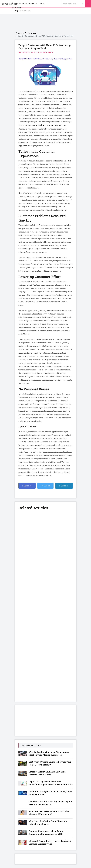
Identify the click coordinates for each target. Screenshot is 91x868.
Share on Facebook (27, 487)
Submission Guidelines (25, 4)
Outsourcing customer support (47, 125)
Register (17, 8)
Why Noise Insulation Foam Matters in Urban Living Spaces (48, 823)
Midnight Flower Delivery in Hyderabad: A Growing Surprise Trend (50, 842)
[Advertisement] (46, 23)
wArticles (5, 4)
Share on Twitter (45, 487)
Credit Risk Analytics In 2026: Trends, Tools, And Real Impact (51, 793)
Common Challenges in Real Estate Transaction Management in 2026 (46, 832)
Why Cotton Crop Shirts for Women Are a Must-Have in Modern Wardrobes (49, 753)
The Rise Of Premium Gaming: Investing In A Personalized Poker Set (51, 803)
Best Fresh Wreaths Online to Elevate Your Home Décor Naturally (50, 763)
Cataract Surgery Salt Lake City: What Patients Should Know (48, 773)
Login (43, 4)
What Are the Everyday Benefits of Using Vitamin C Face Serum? (49, 813)
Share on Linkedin (64, 487)
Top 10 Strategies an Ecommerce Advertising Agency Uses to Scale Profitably (51, 783)
